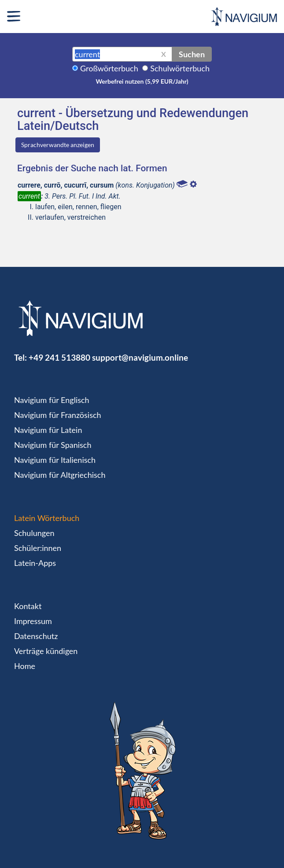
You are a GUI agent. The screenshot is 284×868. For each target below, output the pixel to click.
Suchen (192, 54)
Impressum (33, 621)
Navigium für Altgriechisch (60, 475)
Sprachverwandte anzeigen (58, 145)
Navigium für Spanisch (53, 445)
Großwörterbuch (109, 68)
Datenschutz (36, 636)
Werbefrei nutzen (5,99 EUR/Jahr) (142, 81)
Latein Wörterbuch (47, 518)
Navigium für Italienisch (55, 460)
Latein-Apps (35, 563)
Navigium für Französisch (58, 415)
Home (25, 666)
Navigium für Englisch (52, 400)
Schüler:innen (38, 548)
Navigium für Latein (48, 430)
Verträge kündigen (46, 651)
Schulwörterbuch (180, 68)
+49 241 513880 (59, 357)
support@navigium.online (140, 357)
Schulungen (34, 533)
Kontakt (28, 606)
